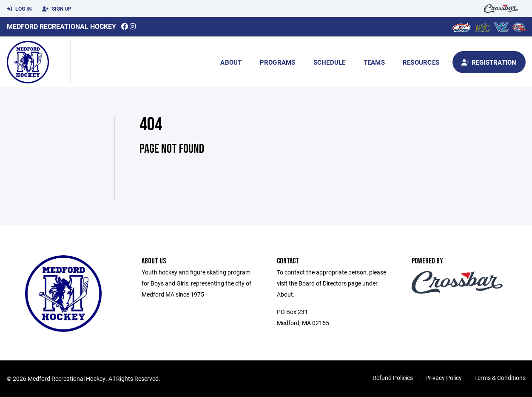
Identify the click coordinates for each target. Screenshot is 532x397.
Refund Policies (393, 378)
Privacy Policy (444, 378)
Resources (421, 62)
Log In (19, 9)
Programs (278, 62)
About (231, 62)
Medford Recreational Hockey (61, 26)
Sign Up (57, 9)
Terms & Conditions (500, 378)
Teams (374, 62)
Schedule (330, 62)
